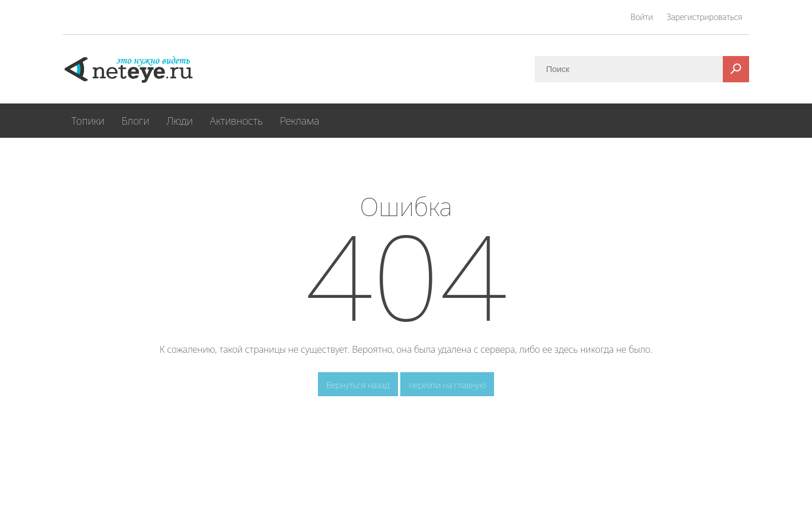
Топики (88, 121)
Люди (180, 121)
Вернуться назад (358, 385)
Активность (236, 121)
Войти (642, 17)
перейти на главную (447, 385)
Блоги (136, 121)
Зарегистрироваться (704, 17)
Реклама (299, 121)
